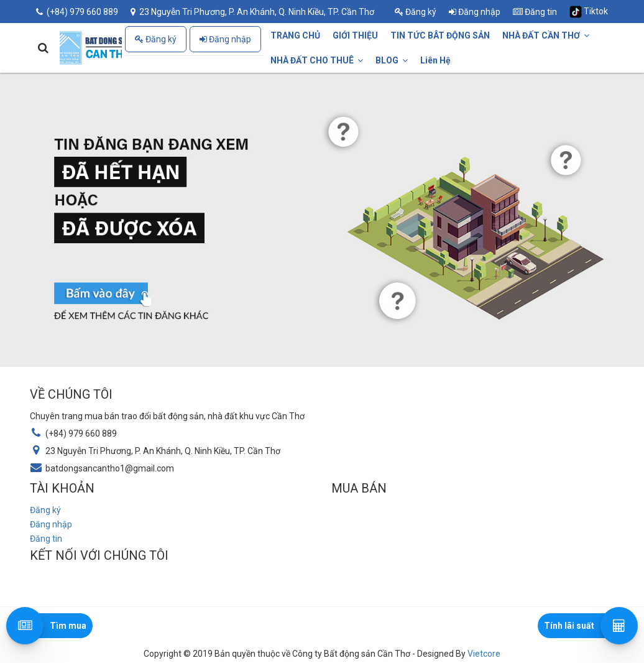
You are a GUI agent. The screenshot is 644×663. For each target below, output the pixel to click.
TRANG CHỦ (295, 35)
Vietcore (484, 654)
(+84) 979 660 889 (77, 12)
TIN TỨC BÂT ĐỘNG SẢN (440, 35)
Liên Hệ (435, 60)
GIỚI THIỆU (355, 35)
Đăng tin (535, 12)
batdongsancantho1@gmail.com (110, 468)
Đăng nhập (475, 12)
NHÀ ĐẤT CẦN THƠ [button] (546, 35)
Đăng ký (416, 12)
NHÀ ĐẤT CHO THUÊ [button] (317, 60)
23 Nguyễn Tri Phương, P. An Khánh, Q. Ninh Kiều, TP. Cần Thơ (252, 12)
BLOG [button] (392, 60)
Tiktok (589, 12)
